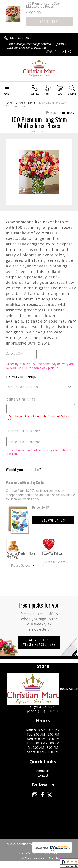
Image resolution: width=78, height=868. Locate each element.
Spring (32, 103)
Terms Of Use (28, 853)
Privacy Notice (50, 853)
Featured (20, 103)
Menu (7, 94)
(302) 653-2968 (21, 38)
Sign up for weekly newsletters (39, 642)
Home (8, 103)
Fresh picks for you (39, 616)
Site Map (54, 858)
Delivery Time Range (21, 399)
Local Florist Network (31, 858)
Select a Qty (15, 354)
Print (52, 112)
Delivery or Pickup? (21, 377)
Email (68, 112)
